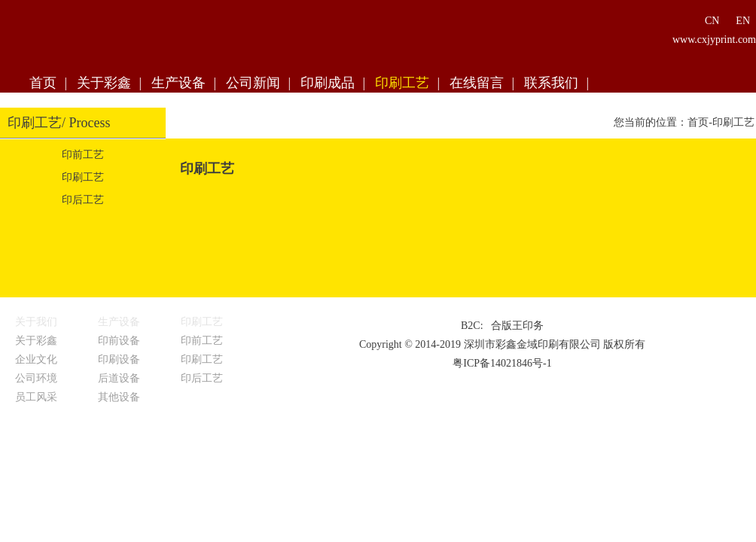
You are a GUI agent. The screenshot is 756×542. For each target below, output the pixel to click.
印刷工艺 (402, 83)
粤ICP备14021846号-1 (502, 363)
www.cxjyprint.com (714, 40)
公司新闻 (253, 83)
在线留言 (477, 83)
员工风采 (36, 397)
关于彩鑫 (104, 83)
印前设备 (119, 341)
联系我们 (551, 83)
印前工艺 (83, 155)
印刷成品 (328, 83)
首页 (43, 83)
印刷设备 (119, 359)
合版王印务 (517, 326)
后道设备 (119, 378)
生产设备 (178, 83)
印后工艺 (83, 200)
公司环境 (36, 378)
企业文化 (36, 359)
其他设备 (119, 397)
